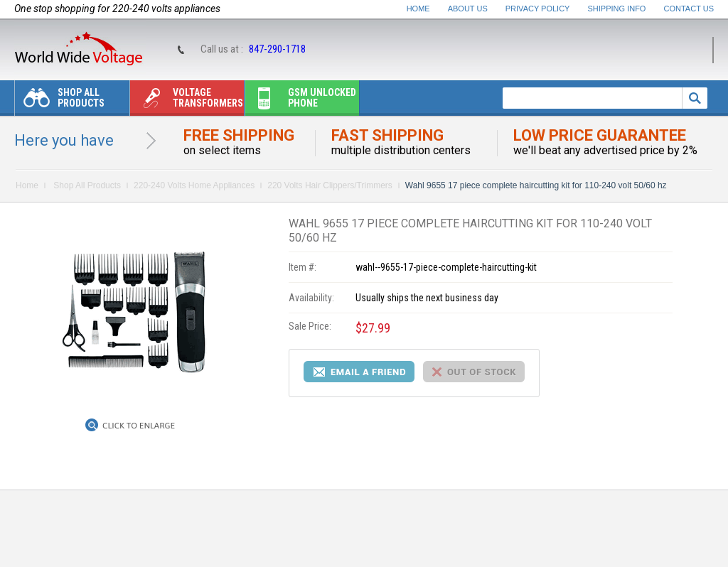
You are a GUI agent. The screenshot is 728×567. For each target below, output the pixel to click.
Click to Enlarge (139, 426)
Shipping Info (617, 9)
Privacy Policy (538, 9)
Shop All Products (60, 101)
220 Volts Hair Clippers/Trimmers (330, 185)
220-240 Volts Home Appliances (194, 185)
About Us (468, 9)
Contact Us (689, 9)
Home (418, 9)
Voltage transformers (187, 101)
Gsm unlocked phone (301, 101)
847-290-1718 (277, 49)
